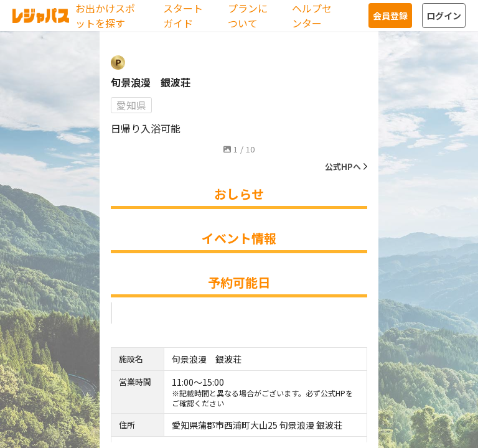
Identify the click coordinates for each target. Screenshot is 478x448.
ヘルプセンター (312, 16)
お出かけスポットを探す (105, 16)
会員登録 (390, 16)
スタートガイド (183, 16)
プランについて (248, 16)
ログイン (444, 16)
